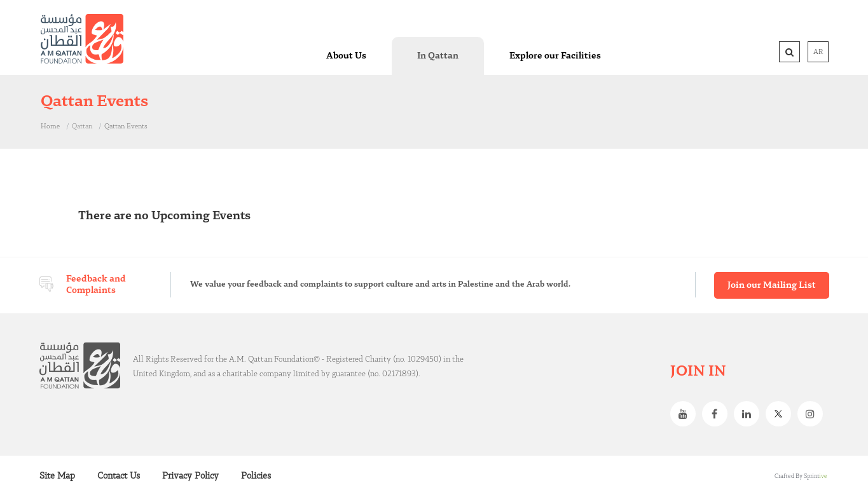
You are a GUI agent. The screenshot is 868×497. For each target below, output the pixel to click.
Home (50, 126)
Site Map (57, 476)
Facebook (718, 414)
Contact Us (119, 476)
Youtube (686, 414)
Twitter (782, 414)
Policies (256, 476)
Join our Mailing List (772, 285)
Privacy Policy (190, 476)
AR (818, 52)
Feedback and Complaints (96, 285)
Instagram (813, 414)
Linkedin (750, 414)
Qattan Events (126, 126)
